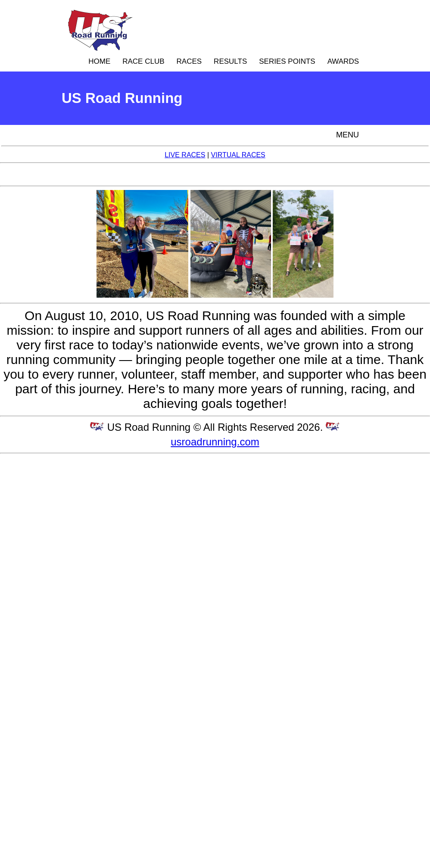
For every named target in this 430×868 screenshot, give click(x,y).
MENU (347, 135)
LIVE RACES (185, 155)
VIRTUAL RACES (238, 155)
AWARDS (343, 61)
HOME (99, 61)
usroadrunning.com (215, 442)
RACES (189, 61)
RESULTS (230, 61)
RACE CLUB (143, 61)
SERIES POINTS (287, 61)
